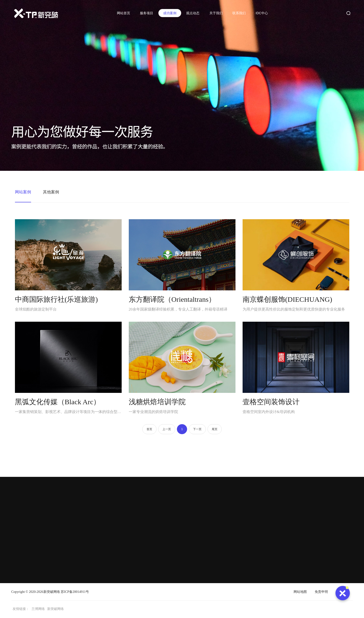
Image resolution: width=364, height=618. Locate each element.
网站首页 (123, 13)
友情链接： (21, 610)
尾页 (215, 430)
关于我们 (216, 13)
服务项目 (146, 13)
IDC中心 (261, 13)
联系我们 (239, 13)
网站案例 (23, 192)
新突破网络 (52, 592)
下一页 (197, 430)
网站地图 (300, 592)
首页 (149, 430)
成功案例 (169, 13)
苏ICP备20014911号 (75, 592)
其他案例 (52, 192)
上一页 (167, 430)
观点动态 (192, 13)
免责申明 (321, 592)
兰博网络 (38, 610)
